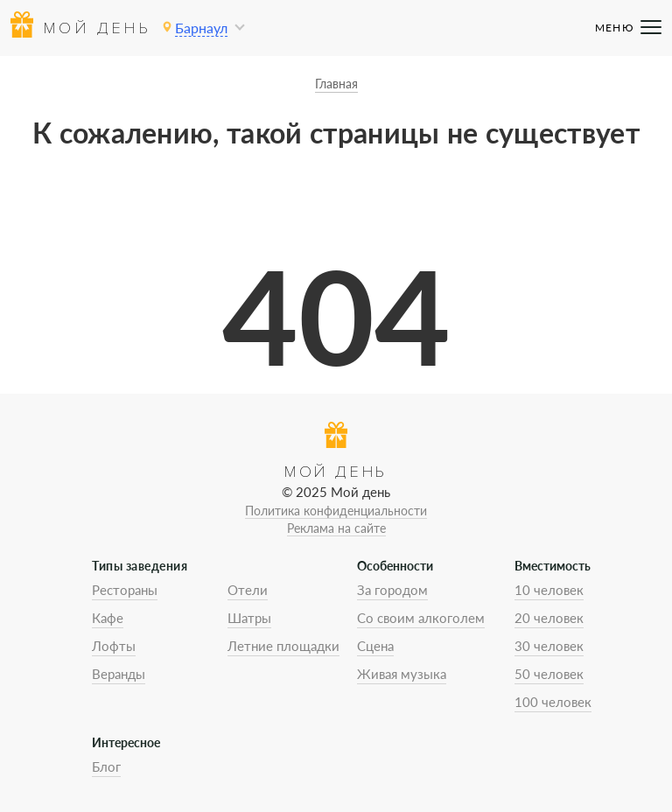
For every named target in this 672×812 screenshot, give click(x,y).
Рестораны (125, 590)
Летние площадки (283, 646)
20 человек (549, 618)
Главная (336, 84)
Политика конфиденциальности (336, 511)
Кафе (108, 618)
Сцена (375, 646)
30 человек (549, 646)
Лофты (114, 646)
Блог (106, 766)
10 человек (549, 590)
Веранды (119, 674)
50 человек (549, 674)
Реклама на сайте (336, 528)
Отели (248, 590)
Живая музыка (402, 674)
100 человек (553, 702)
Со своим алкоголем (421, 618)
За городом (392, 590)
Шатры (249, 618)
